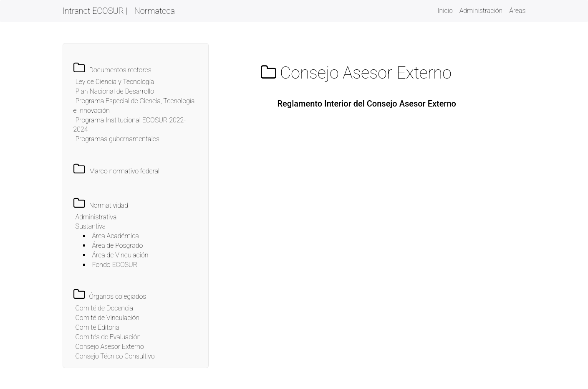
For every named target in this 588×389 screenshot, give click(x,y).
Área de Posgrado (118, 245)
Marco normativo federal (125, 171)
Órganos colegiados (118, 296)
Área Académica (116, 236)
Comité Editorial (98, 327)
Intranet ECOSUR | (95, 11)
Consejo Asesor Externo (110, 347)
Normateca (155, 11)
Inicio (445, 10)
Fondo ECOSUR (115, 265)
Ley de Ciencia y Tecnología (115, 82)
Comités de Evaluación (108, 337)
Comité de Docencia (104, 308)
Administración (481, 11)
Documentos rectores (120, 70)
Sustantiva (91, 226)
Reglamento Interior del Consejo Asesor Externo (367, 104)
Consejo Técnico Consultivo (115, 356)
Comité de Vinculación (108, 318)
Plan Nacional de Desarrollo (115, 91)
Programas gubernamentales (117, 139)
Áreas (517, 11)
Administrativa (96, 217)
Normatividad (109, 205)
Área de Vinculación (120, 255)
